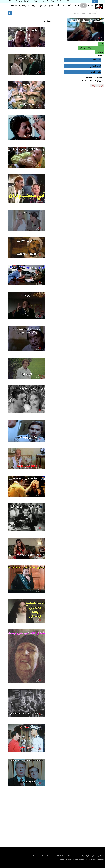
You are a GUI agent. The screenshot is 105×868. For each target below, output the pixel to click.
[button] (100, 52)
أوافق (95, 2)
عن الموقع (43, 5)
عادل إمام (97, 60)
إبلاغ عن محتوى (64, 859)
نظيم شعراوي (95, 66)
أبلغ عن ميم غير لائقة (97, 86)
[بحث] (10, 13)
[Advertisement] (52, 819)
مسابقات (76, 5)
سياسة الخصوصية (91, 859)
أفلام (69, 5)
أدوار (57, 5)
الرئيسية (90, 5)
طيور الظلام (96, 72)
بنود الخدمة (101, 859)
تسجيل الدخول (24, 5)
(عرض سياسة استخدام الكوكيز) (16, 1)
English (14, 5)
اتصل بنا (35, 5)
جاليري (51, 5)
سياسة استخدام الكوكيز (77, 859)
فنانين (63, 5)
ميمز (83, 5)
